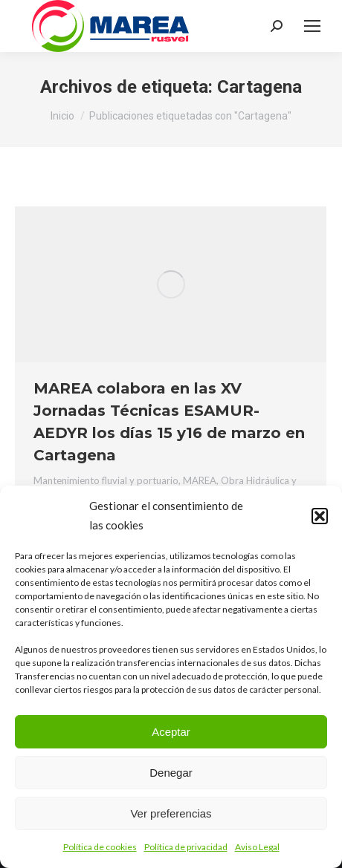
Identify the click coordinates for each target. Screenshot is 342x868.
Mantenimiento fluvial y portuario (106, 480)
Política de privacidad (186, 847)
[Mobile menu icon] (312, 26)
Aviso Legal (257, 847)
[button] (320, 516)
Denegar (171, 773)
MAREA (200, 480)
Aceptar (171, 732)
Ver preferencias (171, 813)
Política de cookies (100, 847)
